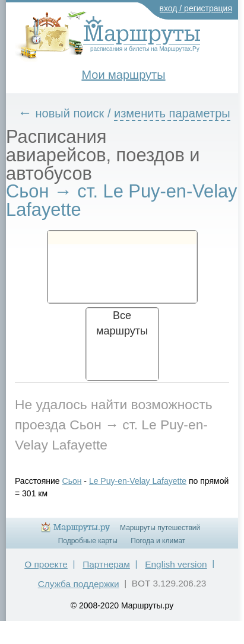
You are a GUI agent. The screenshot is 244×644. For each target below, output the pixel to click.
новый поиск (70, 113)
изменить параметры (172, 113)
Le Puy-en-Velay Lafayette (138, 481)
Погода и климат (158, 541)
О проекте (46, 564)
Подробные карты (88, 541)
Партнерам (106, 564)
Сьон (72, 481)
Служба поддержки (79, 584)
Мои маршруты (123, 75)
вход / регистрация (196, 8)
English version (176, 564)
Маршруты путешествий (160, 528)
